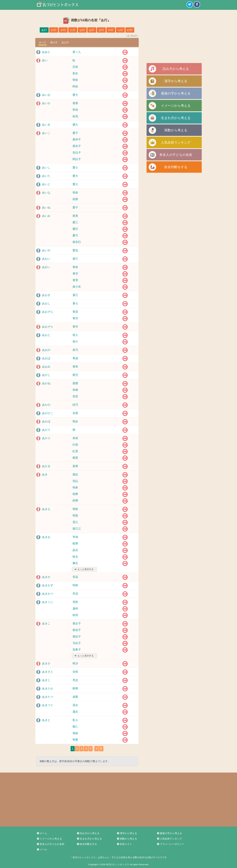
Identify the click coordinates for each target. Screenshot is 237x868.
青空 (75, 274)
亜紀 (75, 475)
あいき (46, 125)
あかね (46, 383)
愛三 (75, 222)
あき (45, 475)
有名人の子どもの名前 (176, 155)
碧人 (75, 335)
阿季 (75, 501)
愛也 (75, 250)
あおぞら (48, 312)
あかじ (46, 375)
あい (45, 60)
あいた (46, 176)
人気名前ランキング (176, 142)
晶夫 (75, 550)
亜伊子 (77, 140)
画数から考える (176, 130)
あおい (46, 259)
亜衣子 (77, 146)
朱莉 (75, 438)
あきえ (46, 509)
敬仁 (75, 727)
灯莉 (75, 445)
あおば (46, 358)
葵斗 (75, 342)
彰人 (75, 720)
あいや (46, 250)
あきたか (48, 688)
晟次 (75, 712)
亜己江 (77, 529)
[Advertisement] (174, 38)
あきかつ (48, 594)
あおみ (46, 367)
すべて (43, 42)
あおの (46, 350)
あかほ (46, 421)
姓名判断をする (176, 167)
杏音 (75, 396)
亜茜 (75, 383)
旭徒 (75, 733)
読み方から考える (176, 69)
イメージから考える (176, 106)
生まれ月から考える (176, 118)
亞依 (75, 67)
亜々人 (77, 52)
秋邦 (75, 615)
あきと (46, 720)
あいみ (46, 216)
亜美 (75, 216)
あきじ (46, 680)
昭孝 (75, 688)
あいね (46, 208)
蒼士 (75, 303)
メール (42, 849)
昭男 (75, 544)
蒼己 (75, 259)
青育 (75, 280)
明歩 (75, 421)
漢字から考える (176, 81)
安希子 (77, 650)
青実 (75, 367)
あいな (46, 193)
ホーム (42, 833)
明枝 (75, 509)
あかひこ (48, 413)
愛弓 (75, 235)
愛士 (75, 168)
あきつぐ (48, 705)
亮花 (75, 577)
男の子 (54, 42)
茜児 (75, 375)
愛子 (75, 133)
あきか (46, 577)
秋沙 (75, 663)
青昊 (75, 312)
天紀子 (77, 643)
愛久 (75, 125)
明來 (75, 488)
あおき (46, 295)
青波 (75, 358)
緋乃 (75, 405)
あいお (46, 95)
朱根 (75, 390)
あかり (46, 430)
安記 (75, 481)
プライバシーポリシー (171, 844)
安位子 (77, 153)
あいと (46, 184)
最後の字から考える (176, 93)
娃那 (75, 199)
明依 (75, 80)
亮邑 (75, 602)
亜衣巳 (77, 242)
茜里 (75, 458)
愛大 (75, 95)
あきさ (46, 663)
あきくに (48, 602)
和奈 (75, 193)
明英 (75, 516)
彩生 (75, 73)
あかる (46, 466)
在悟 (75, 672)
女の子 (65, 42)
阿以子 (77, 159)
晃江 (75, 522)
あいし (46, 168)
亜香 (75, 103)
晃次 (75, 705)
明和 (75, 585)
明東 (75, 740)
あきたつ (48, 697)
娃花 (75, 116)
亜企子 (77, 623)
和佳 (75, 110)
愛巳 (75, 229)
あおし (46, 303)
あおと (46, 335)
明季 (75, 494)
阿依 (75, 87)
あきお (46, 537)
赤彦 (75, 413)
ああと (46, 52)
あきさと (48, 672)
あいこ (46, 133)
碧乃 (75, 350)
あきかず (48, 585)
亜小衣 (77, 287)
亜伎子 (77, 630)
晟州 (75, 609)
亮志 (75, 680)
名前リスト (124, 844)
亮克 (75, 594)
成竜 (75, 697)
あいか (46, 103)
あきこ (46, 623)
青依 (75, 267)
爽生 (75, 563)
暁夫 (75, 557)
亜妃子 (77, 637)
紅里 (75, 451)
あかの (46, 405)
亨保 (75, 537)
